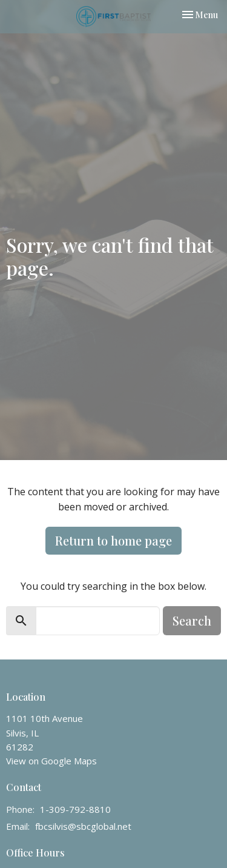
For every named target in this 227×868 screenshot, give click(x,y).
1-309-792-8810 (75, 809)
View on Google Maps (51, 761)
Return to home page (113, 540)
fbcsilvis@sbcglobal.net (83, 826)
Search (192, 620)
